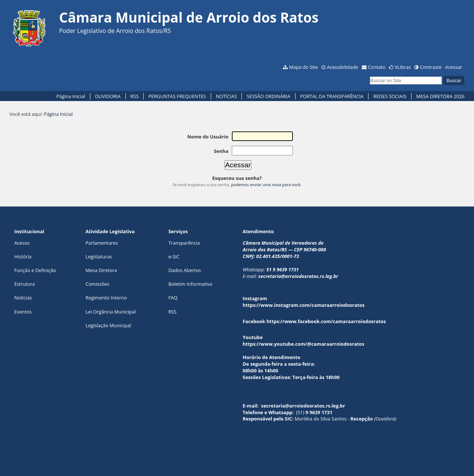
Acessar (454, 67)
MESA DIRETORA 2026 (440, 96)
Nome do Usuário (208, 137)
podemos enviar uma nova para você (266, 185)
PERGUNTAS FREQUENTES (177, 96)
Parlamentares (102, 243)
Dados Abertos (185, 270)
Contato (377, 67)
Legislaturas (99, 257)
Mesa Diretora (101, 270)
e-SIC (174, 257)
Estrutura (24, 284)
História (23, 257)
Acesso (22, 243)
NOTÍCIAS (226, 96)
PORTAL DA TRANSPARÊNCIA (332, 96)
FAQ (173, 298)
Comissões (97, 284)
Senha (221, 151)
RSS (134, 96)
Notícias (23, 298)
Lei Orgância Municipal (111, 312)
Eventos (23, 312)
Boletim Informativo (191, 284)
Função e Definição (35, 270)
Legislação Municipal (108, 325)
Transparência (184, 243)
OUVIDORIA (108, 96)
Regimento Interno (106, 298)
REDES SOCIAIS (390, 96)
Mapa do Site (303, 67)
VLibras (403, 67)
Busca (370, 76)
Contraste (431, 67)
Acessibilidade (343, 67)
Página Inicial (71, 96)
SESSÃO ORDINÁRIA (268, 96)
